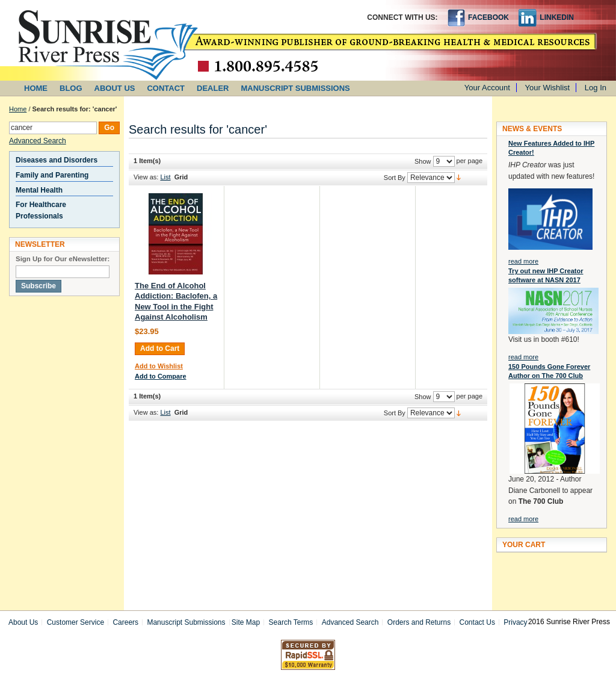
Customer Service (75, 622)
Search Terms (291, 622)
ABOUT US (115, 88)
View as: (146, 177)
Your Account (487, 88)
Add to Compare (161, 376)
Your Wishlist (548, 88)
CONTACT (166, 88)
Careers (125, 622)
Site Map (246, 622)
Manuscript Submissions (186, 622)
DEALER (213, 88)
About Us (23, 622)
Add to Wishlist (159, 366)
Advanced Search (38, 141)
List (165, 177)
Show (423, 161)
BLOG (71, 88)
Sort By (395, 178)
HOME (36, 88)
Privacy (515, 622)
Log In (596, 88)
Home (18, 109)
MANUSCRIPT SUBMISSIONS (296, 88)
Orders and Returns (419, 622)
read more (523, 261)
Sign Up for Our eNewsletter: (63, 259)
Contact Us (477, 622)
